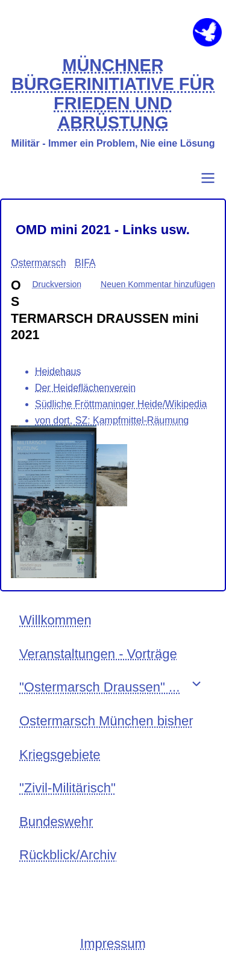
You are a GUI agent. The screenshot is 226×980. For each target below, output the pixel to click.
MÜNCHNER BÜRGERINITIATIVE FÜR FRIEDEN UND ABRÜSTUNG (113, 94)
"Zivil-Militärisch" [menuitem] (67, 788)
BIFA (85, 263)
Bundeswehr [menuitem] (56, 822)
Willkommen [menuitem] (55, 620)
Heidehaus (58, 371)
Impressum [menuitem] (113, 943)
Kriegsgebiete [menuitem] (60, 755)
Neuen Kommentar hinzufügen (158, 284)
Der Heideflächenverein (85, 388)
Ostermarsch (39, 263)
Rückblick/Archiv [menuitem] (68, 855)
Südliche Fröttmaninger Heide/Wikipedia (121, 404)
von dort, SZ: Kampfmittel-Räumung (112, 420)
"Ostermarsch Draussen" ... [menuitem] (99, 687)
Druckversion (57, 284)
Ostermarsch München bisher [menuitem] (106, 721)
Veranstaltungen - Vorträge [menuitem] (98, 654)
